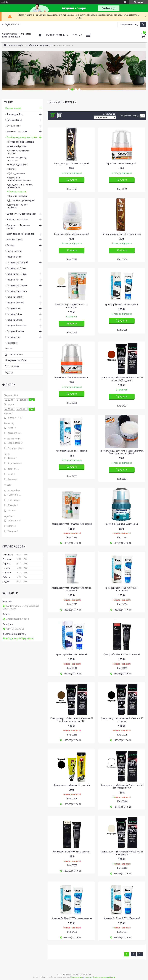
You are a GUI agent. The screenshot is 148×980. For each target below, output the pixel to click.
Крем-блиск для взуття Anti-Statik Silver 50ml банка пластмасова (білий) (122, 452)
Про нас (77, 35)
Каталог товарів (55, 35)
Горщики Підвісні (15, 297)
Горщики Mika (13, 308)
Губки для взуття (17, 173)
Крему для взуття (17, 192)
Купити (73, 180)
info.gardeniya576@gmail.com (20, 638)
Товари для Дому (15, 114)
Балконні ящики (15, 239)
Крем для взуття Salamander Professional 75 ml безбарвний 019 (122, 786)
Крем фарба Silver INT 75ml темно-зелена (72, 918)
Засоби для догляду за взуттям (40, 45)
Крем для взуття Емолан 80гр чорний (72, 785)
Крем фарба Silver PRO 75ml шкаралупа (72, 852)
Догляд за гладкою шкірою (21, 200)
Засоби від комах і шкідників (21, 234)
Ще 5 (9, 485)
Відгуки (9, 372)
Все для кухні (13, 126)
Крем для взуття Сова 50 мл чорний (72, 164)
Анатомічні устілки (17, 146)
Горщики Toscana (15, 331)
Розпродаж (12, 343)
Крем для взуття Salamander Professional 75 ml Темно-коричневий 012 (72, 720)
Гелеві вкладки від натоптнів (17, 159)
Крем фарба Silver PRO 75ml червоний (122, 654)
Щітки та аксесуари (18, 196)
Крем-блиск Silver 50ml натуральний (72, 234)
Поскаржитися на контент (82, 977)
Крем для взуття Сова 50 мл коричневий (122, 234)
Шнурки (12, 169)
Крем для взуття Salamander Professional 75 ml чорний (122, 720)
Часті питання (12, 366)
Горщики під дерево (17, 291)
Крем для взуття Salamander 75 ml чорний (72, 524)
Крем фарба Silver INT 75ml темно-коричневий (122, 589)
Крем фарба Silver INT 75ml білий (72, 451)
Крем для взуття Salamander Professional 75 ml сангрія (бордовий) (122, 379)
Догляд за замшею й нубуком (18, 206)
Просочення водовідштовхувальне (19, 179)
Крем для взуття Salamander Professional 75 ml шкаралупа (122, 853)
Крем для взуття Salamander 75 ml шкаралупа (72, 306)
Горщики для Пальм (16, 268)
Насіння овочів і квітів (17, 219)
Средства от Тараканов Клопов (18, 227)
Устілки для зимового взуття (19, 152)
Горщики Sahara (14, 320)
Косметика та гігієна (17, 131)
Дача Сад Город (14, 120)
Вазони (10, 245)
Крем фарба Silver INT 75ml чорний (122, 305)
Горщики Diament (15, 303)
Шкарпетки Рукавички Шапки (21, 214)
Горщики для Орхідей (17, 262)
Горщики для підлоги (17, 285)
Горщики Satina (14, 314)
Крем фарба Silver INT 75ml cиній (72, 654)
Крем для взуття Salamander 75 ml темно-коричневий (72, 589)
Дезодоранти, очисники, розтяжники (20, 186)
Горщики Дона (14, 257)
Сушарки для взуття (18, 164)
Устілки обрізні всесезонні (21, 142)
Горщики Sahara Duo (17, 326)
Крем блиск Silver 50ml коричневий (72, 378)
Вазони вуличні (14, 251)
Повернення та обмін (16, 360)
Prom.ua (87, 974)
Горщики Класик (15, 280)
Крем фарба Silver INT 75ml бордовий (122, 918)
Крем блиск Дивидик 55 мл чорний (122, 524)
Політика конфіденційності (104, 977)
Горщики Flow (14, 337)
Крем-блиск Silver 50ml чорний (122, 164)
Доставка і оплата (14, 354)
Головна (40, 35)
